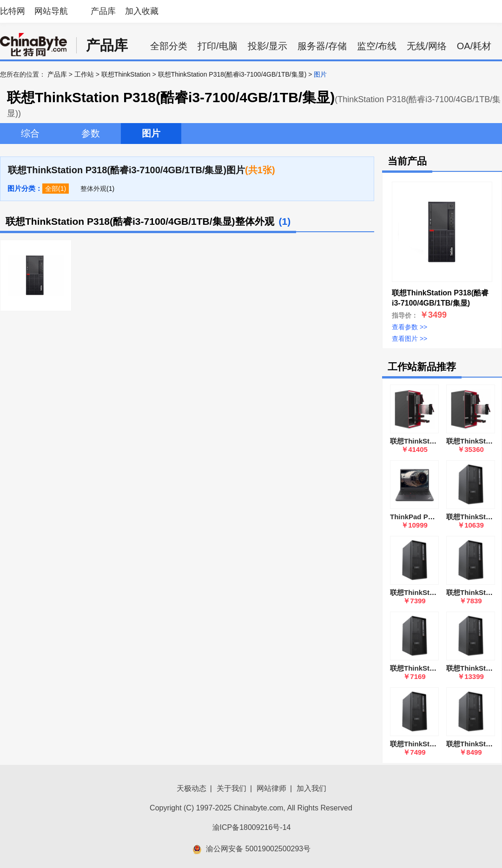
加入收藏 (142, 11)
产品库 (103, 11)
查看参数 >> (410, 327)
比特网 (13, 11)
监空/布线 (377, 46)
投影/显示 (268, 46)
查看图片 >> (410, 339)
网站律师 (271, 788)
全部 (52, 189)
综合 (30, 133)
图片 (151, 133)
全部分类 (169, 46)
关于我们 (231, 788)
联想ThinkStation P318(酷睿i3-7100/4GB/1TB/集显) (232, 74)
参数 (91, 133)
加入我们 (311, 788)
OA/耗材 (474, 46)
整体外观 (93, 189)
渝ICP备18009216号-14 (252, 827)
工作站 (84, 74)
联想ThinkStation (126, 74)
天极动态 (192, 788)
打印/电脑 (218, 46)
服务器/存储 (322, 46)
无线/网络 (427, 46)
